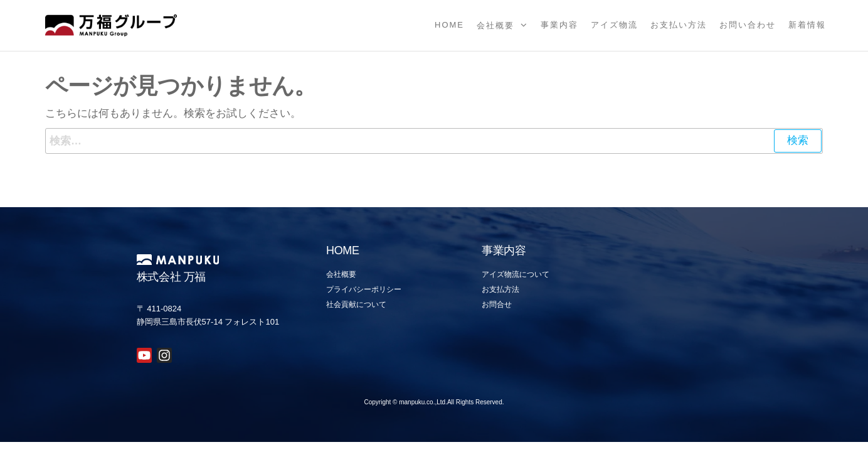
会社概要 (495, 25)
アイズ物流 (614, 25)
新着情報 (807, 25)
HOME (343, 250)
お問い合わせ (748, 25)
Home (449, 25)
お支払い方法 (679, 25)
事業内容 (559, 25)
